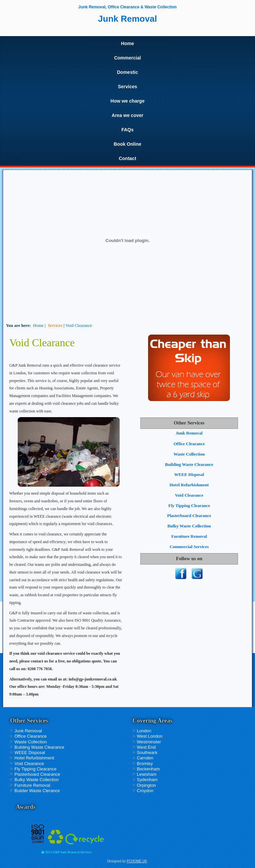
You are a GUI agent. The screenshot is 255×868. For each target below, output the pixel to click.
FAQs (127, 130)
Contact (127, 158)
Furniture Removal (189, 536)
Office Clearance (189, 444)
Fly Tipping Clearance (189, 506)
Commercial (127, 58)
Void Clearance (79, 325)
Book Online (127, 144)
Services (128, 87)
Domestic (127, 72)
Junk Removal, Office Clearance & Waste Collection (127, 7)
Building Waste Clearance (189, 464)
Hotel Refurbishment (189, 485)
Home (127, 43)
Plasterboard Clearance (189, 516)
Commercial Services (189, 547)
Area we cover (127, 115)
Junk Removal (189, 433)
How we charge (128, 101)
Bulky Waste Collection (189, 526)
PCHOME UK (137, 861)
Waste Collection (189, 454)
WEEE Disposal (189, 474)
